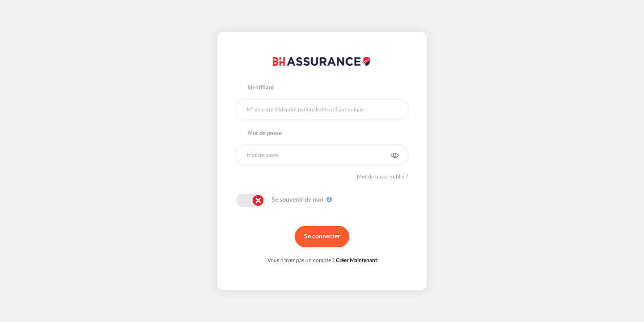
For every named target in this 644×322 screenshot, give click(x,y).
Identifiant (261, 88)
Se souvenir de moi (297, 200)
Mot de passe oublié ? (382, 177)
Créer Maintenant (356, 260)
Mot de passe (265, 133)
